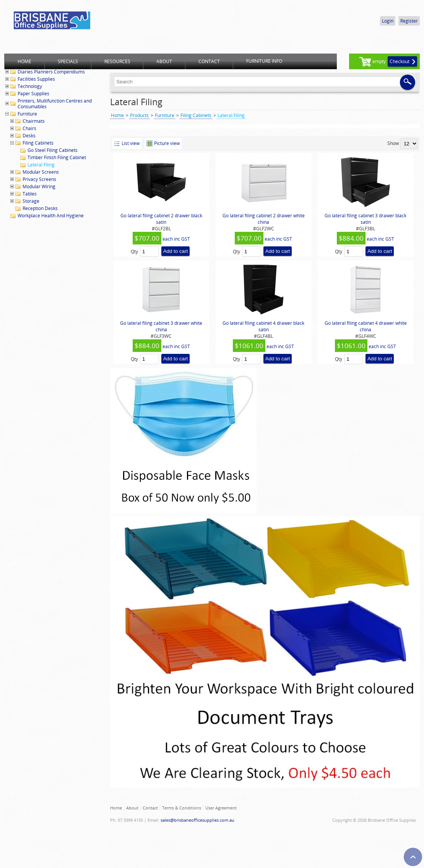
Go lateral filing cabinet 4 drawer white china (366, 326)
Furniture (27, 114)
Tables (30, 194)
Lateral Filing (41, 165)
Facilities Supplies (36, 79)
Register (409, 21)
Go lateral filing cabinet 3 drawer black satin (366, 219)
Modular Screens (41, 172)
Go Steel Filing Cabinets (53, 150)
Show (393, 143)
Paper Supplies (33, 94)
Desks (29, 136)
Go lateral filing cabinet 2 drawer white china (264, 219)
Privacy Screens (39, 179)
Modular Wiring (39, 186)
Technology (30, 86)
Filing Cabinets (38, 143)
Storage (31, 201)
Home (117, 115)
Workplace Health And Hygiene (51, 216)
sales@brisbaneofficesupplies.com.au (197, 820)
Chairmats (34, 121)
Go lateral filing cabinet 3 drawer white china (161, 326)
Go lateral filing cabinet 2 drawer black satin (161, 219)
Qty (134, 252)
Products (139, 115)
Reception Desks (40, 208)
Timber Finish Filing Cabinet (57, 157)
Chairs (29, 128)
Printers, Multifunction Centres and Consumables (55, 104)
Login (388, 21)
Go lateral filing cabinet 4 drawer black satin (263, 326)
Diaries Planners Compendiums (51, 72)
